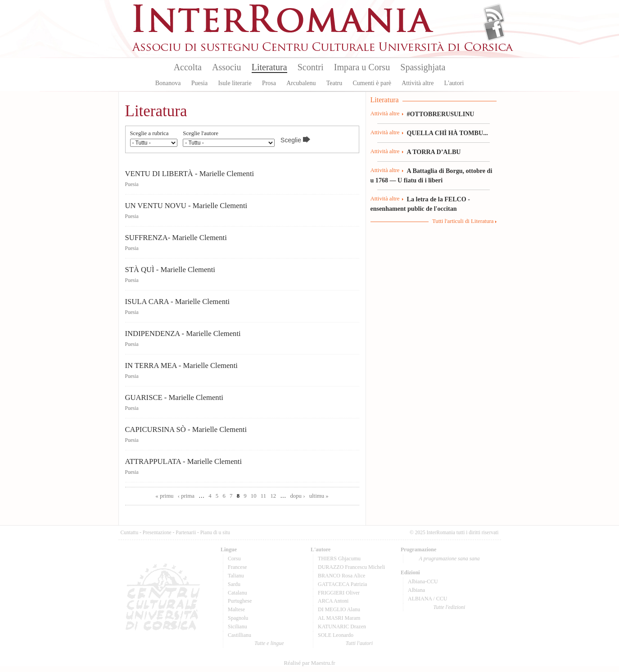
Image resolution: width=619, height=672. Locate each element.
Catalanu (237, 593)
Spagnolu (238, 618)
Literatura (269, 67)
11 (263, 496)
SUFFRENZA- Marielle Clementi (176, 238)
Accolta (188, 67)
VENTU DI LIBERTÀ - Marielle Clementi (190, 174)
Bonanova (168, 83)
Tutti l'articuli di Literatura (463, 221)
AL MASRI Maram (339, 618)
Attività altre (418, 83)
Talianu (236, 576)
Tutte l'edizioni (450, 607)
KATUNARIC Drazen (342, 627)
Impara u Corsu (362, 67)
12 (273, 496)
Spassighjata (423, 67)
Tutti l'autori (359, 643)
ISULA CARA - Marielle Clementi (178, 302)
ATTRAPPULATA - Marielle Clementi (184, 461)
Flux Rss (494, 15)
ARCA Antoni (333, 601)
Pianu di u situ (215, 532)
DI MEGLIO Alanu (339, 609)
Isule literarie (235, 83)
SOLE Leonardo (336, 635)
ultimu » (319, 496)
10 (254, 496)
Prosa (269, 83)
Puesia (200, 83)
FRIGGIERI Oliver (339, 593)
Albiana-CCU (423, 581)
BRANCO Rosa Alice (341, 576)
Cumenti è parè (372, 83)
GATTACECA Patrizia (342, 584)
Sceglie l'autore (201, 134)
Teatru (334, 83)
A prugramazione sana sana (450, 558)
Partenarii (186, 532)
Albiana (416, 590)
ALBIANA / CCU (427, 599)
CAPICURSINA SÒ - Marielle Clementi (186, 429)
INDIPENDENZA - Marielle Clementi (183, 334)
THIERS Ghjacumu (339, 558)
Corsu (234, 558)
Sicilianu (237, 627)
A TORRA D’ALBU (434, 152)
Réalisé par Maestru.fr (309, 663)
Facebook (494, 30)
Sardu (234, 584)
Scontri (311, 67)
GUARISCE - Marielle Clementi (174, 397)
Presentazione (157, 532)
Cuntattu (130, 532)
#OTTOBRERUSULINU (441, 114)
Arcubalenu (301, 83)
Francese (237, 567)
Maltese (236, 609)
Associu (226, 67)
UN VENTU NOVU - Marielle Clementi (186, 206)
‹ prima (186, 496)
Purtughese (240, 601)
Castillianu (239, 635)
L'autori (454, 83)
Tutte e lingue (269, 643)
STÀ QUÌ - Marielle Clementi (170, 270)
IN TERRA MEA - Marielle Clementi (181, 366)
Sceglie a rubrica (149, 134)
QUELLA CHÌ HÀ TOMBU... (447, 133)
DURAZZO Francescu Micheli (351, 567)
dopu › (297, 496)
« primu (164, 496)
